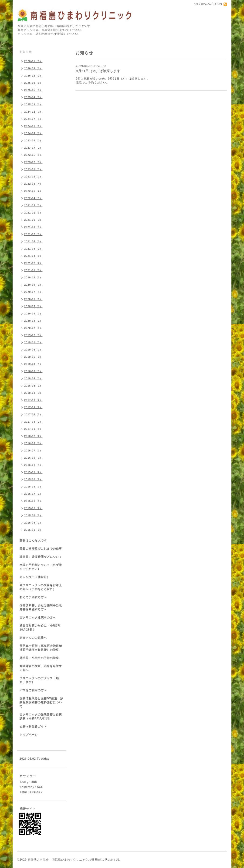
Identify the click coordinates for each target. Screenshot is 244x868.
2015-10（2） (33, 479)
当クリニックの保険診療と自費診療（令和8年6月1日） (41, 716)
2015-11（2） (33, 472)
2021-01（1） (33, 270)
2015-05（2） (33, 508)
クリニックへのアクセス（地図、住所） (39, 680)
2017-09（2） (33, 407)
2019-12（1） (33, 335)
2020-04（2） (33, 314)
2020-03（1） (33, 321)
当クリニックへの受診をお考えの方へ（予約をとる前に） (41, 587)
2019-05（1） (33, 357)
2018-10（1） (33, 371)
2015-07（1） (33, 494)
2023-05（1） (33, 155)
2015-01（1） (33, 530)
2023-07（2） (33, 148)
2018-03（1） (33, 393)
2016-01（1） (33, 465)
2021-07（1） (33, 234)
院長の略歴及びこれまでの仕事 (41, 549)
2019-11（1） (33, 342)
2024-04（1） (33, 133)
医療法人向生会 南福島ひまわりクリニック (58, 860)
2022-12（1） (33, 177)
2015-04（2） (33, 515)
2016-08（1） (33, 443)
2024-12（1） (33, 112)
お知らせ (26, 52)
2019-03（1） (33, 364)
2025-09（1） (33, 83)
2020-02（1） (33, 328)
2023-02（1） (33, 162)
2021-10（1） (33, 220)
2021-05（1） (33, 249)
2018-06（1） (33, 378)
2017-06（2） (33, 414)
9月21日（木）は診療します (98, 71)
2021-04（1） (33, 256)
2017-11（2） (33, 400)
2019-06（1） (33, 350)
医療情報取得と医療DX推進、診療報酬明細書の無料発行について (41, 702)
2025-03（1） (33, 104)
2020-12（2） (33, 277)
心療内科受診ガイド (33, 727)
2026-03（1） (33, 68)
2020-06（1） (33, 299)
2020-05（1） (33, 306)
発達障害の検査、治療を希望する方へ (41, 668)
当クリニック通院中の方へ (38, 618)
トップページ (29, 735)
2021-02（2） (33, 263)
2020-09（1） (33, 285)
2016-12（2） (33, 436)
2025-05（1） (33, 90)
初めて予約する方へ (33, 597)
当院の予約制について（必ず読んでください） (41, 567)
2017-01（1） (33, 429)
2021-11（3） (33, 213)
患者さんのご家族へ (33, 638)
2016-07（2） (33, 451)
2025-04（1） (33, 97)
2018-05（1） (33, 386)
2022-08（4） (33, 184)
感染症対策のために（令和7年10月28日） (40, 628)
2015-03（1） (33, 523)
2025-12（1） (33, 76)
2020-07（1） (33, 292)
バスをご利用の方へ (33, 690)
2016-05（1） (33, 458)
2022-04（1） (33, 198)
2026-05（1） (33, 61)
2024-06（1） (33, 126)
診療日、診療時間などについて (41, 557)
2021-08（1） (33, 227)
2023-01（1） (33, 169)
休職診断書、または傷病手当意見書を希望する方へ (41, 607)
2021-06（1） (33, 241)
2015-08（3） (33, 487)
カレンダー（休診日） (35, 577)
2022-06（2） (33, 191)
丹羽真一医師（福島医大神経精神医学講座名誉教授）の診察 (41, 648)
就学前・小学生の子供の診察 (39, 658)
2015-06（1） (33, 501)
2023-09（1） (33, 140)
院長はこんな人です (33, 541)
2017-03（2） (33, 422)
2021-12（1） (33, 205)
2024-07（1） (33, 119)
